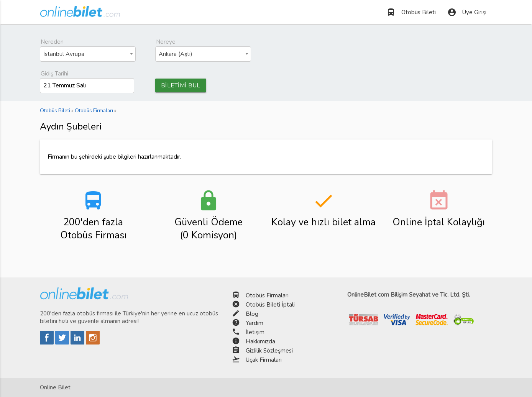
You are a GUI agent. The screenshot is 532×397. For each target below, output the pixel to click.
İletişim (255, 332)
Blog (252, 314)
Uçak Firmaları (264, 360)
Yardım (255, 323)
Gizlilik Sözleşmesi (269, 351)
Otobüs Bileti (411, 12)
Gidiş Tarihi (54, 74)
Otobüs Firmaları (267, 295)
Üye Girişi (467, 12)
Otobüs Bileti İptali (270, 305)
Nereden (52, 42)
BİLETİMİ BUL (181, 85)
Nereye (166, 42)
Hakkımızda (260, 341)
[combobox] (88, 54)
